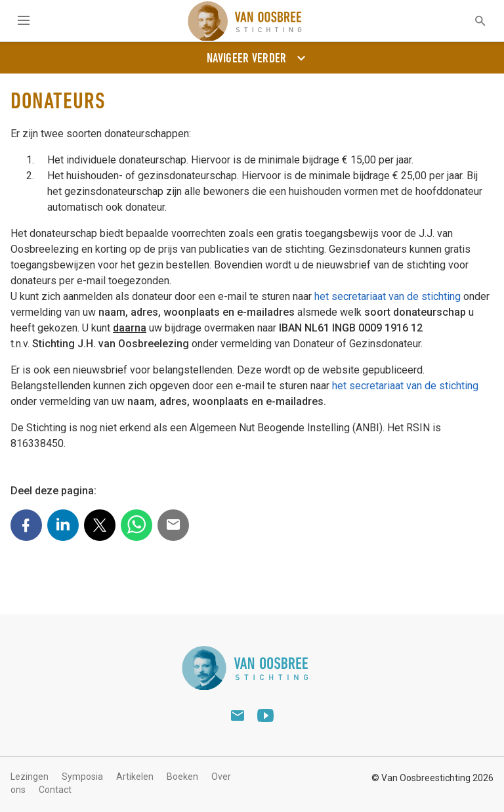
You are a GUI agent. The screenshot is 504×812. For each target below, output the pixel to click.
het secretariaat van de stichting (388, 296)
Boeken (182, 777)
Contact (55, 790)
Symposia (82, 777)
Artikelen (135, 777)
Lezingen (30, 777)
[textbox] (472, 21)
